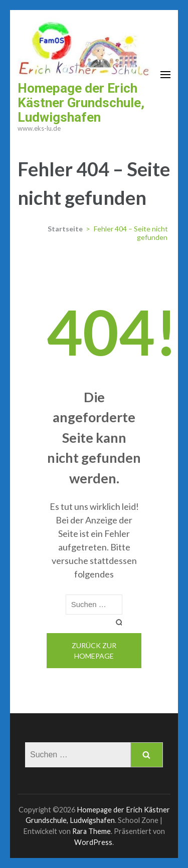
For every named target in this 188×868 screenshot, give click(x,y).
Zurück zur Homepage (94, 651)
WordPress (93, 842)
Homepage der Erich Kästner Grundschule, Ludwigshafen (81, 103)
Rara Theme (91, 831)
